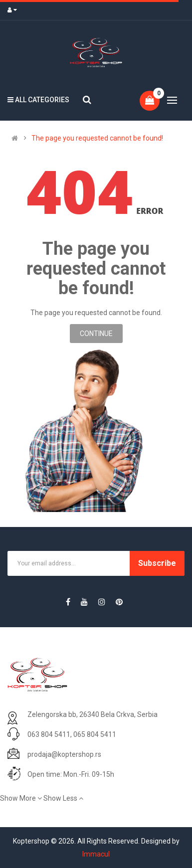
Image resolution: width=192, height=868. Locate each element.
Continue (96, 334)
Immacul (96, 854)
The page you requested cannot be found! (97, 138)
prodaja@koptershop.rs (64, 754)
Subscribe (157, 563)
